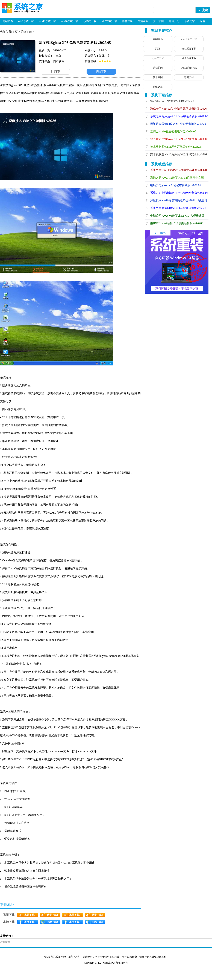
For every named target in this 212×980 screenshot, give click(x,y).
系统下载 (26, 32)
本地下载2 (52, 922)
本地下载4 (97, 922)
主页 (15, 32)
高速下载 (101, 72)
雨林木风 (127, 21)
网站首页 (8, 21)
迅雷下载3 (75, 915)
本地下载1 (30, 922)
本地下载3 (75, 922)
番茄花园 (143, 21)
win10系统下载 (70, 21)
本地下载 (55, 72)
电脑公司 (174, 21)
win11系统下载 (47, 21)
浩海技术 (5, 942)
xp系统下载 (90, 21)
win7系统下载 (109, 21)
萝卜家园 (158, 21)
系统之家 (190, 21)
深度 (202, 21)
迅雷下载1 (30, 915)
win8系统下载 (26, 21)
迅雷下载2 (52, 915)
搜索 (204, 10)
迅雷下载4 (97, 915)
